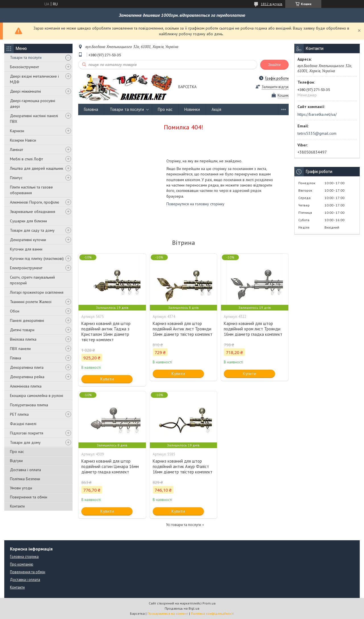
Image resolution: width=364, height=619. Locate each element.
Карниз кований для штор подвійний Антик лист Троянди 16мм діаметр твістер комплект (183, 329)
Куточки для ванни (26, 249)
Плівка (15, 358)
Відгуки (16, 461)
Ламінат (16, 150)
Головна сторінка (24, 557)
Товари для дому (25, 442)
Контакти (17, 506)
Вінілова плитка (23, 339)
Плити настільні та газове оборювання (31, 190)
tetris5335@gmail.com (317, 133)
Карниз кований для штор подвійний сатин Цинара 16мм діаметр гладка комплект (110, 466)
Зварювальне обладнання (33, 212)
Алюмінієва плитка (26, 386)
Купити (107, 379)
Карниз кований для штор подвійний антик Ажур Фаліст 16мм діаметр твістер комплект (183, 466)
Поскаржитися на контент (168, 613)
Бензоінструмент (24, 67)
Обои (15, 311)
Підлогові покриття (27, 433)
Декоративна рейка (27, 377)
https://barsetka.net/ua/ (317, 114)
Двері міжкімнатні (25, 91)
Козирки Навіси (23, 140)
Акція (216, 109)
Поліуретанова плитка (29, 405)
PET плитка (19, 414)
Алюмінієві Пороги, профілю (35, 202)
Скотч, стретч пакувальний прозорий (32, 280)
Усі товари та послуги (184, 525)
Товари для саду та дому (32, 230)
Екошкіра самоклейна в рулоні (37, 396)
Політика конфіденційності (212, 613)
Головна (91, 109)
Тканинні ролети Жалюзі (31, 302)
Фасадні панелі (23, 424)
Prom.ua (209, 603)
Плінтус (16, 178)
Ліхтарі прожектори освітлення (37, 292)
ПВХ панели (20, 349)
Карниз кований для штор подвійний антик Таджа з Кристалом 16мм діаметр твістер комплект (106, 332)
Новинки (192, 109)
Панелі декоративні (27, 320)
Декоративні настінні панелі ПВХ (34, 119)
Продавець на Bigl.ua (182, 608)
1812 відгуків (272, 4)
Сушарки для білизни (28, 221)
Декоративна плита (27, 367)
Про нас (17, 452)
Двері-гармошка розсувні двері (33, 103)
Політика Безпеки (25, 479)
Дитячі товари (22, 330)
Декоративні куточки (28, 240)
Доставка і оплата (25, 470)
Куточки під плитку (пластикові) (37, 258)
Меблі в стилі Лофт (26, 159)
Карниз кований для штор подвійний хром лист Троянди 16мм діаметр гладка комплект (253, 329)
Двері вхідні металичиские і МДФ (34, 79)
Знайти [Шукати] (274, 65)
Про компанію (22, 564)
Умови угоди (21, 488)
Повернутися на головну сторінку (195, 204)
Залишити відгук (275, 87)
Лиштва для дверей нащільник (37, 168)
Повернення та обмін (29, 497)
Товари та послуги (26, 57)
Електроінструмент (26, 268)
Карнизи (17, 131)
